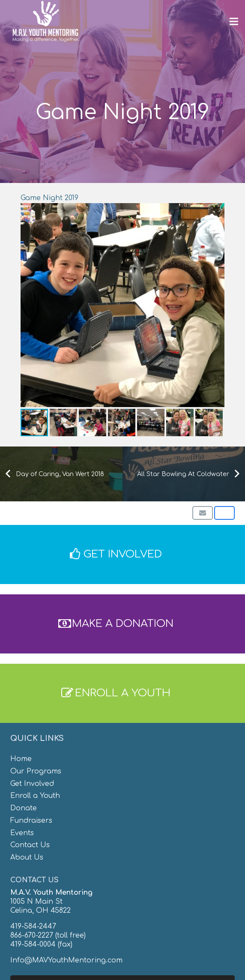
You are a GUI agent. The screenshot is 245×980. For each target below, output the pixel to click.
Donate (24, 808)
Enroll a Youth (35, 796)
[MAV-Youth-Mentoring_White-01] (46, 21)
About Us (27, 857)
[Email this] (203, 513)
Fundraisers (31, 821)
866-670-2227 (32, 935)
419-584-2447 (33, 926)
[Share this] (224, 513)
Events (22, 833)
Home (21, 759)
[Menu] (234, 21)
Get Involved (32, 784)
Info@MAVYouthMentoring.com (66, 960)
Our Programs (36, 771)
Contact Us (30, 845)
